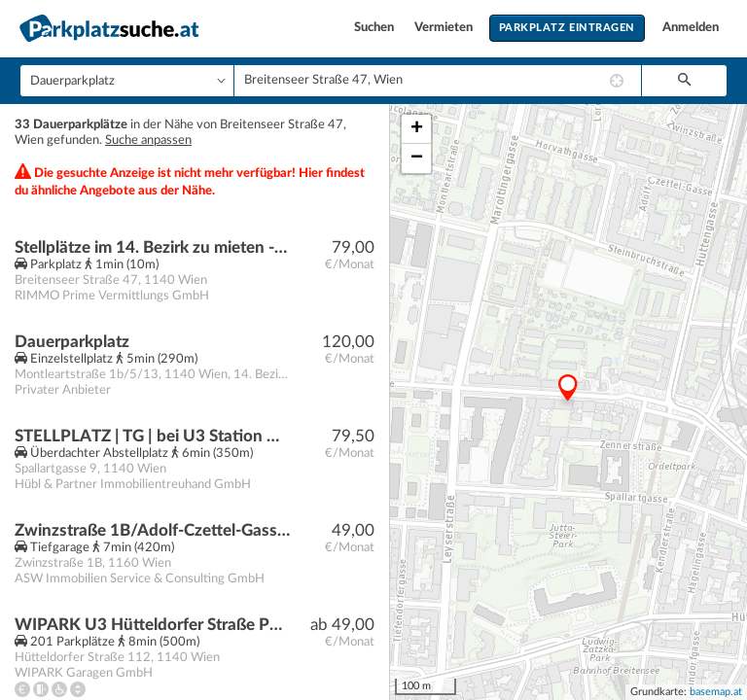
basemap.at (716, 692)
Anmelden (691, 28)
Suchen (375, 28)
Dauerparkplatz (72, 342)
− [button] (417, 158)
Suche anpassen (148, 140)
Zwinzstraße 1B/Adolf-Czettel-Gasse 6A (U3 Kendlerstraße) (152, 530)
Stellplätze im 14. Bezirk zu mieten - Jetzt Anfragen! (152, 247)
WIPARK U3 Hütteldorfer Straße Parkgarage (152, 625)
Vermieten (445, 28)
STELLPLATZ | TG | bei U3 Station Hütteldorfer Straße (152, 436)
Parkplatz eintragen (567, 28)
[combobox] (438, 81)
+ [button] (417, 129)
